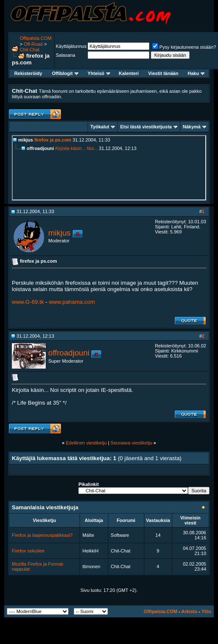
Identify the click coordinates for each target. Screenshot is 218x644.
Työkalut (100, 127)
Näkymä (192, 127)
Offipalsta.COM (36, 38)
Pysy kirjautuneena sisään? (184, 47)
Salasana (66, 55)
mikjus (59, 233)
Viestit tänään (163, 73)
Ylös (206, 611)
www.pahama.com (72, 302)
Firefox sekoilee (28, 551)
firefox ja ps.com (53, 140)
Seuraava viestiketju (131, 443)
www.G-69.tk (28, 302)
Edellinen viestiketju (86, 443)
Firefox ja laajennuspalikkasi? (42, 535)
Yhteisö (99, 73)
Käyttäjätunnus (71, 46)
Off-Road (33, 44)
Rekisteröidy (28, 73)
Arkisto (189, 611)
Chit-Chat (30, 50)
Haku (196, 73)
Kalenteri (129, 73)
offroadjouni (69, 353)
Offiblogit (65, 73)
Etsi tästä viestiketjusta (146, 127)
